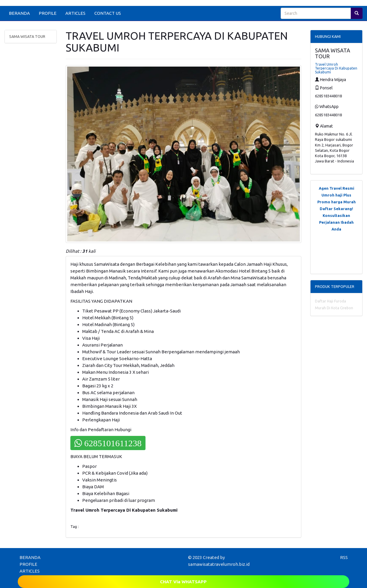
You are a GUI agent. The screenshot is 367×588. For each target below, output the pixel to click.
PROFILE (48, 13)
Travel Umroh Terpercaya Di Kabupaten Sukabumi (336, 68)
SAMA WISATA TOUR (27, 36)
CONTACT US (108, 13)
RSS (344, 557)
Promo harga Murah (337, 202)
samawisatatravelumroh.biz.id (219, 564)
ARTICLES (75, 13)
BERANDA (19, 13)
